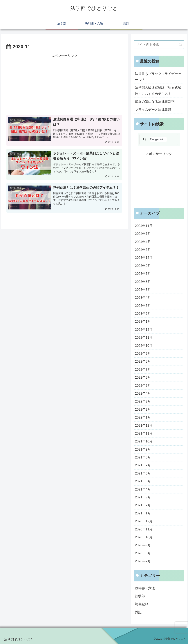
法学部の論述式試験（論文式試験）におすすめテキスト (158, 91)
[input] (159, 45)
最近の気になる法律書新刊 (155, 102)
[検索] (158, 140)
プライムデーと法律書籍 (153, 110)
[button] (180, 44)
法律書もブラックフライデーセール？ (158, 77)
